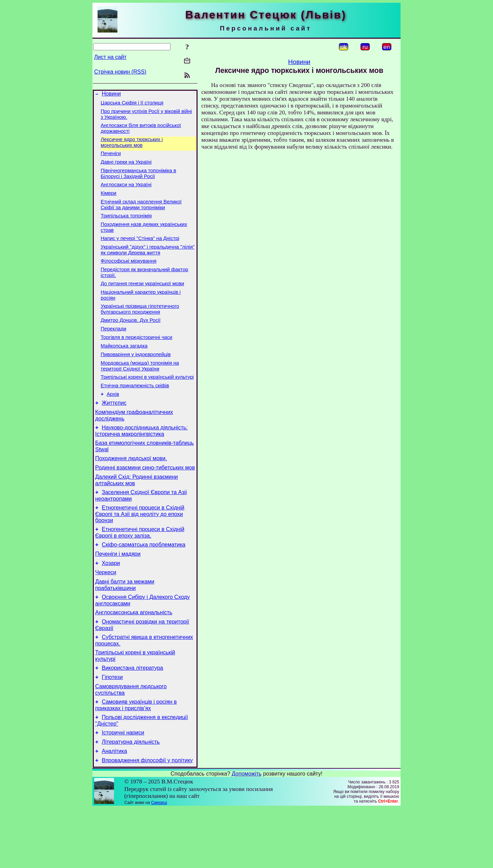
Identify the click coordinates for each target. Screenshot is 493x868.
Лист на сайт (110, 57)
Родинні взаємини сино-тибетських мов (145, 504)
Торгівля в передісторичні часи (136, 361)
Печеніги (111, 160)
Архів (113, 424)
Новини (111, 95)
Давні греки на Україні (126, 169)
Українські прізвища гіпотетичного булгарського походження (140, 330)
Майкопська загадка (124, 370)
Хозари (111, 606)
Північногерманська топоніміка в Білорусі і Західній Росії (138, 182)
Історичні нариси (123, 789)
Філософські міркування (129, 277)
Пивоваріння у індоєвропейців (136, 380)
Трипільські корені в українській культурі (147, 405)
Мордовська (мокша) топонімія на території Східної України (140, 393)
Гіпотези (112, 729)
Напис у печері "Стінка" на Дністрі (140, 253)
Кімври (109, 203)
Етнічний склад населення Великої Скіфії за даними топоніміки (141, 216)
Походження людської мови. (131, 493)
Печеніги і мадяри (118, 596)
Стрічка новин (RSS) (120, 72)
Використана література (132, 719)
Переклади (113, 351)
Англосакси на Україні (126, 194)
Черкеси (106, 617)
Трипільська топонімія (126, 228)
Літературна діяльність (131, 799)
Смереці (159, 862)
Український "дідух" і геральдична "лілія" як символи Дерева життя (148, 265)
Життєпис (114, 434)
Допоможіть (247, 833)
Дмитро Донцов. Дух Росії (131, 342)
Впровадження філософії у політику (147, 820)
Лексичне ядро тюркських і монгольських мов (132, 147)
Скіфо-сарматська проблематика (143, 586)
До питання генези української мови (142, 302)
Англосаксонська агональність (134, 660)
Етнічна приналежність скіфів (135, 414)
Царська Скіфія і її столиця (132, 105)
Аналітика (114, 810)
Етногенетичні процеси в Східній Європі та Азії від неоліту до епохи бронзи (140, 553)
